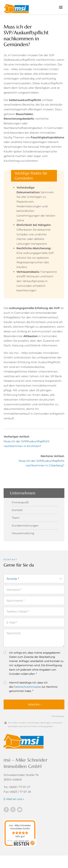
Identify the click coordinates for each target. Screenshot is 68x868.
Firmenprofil (20, 502)
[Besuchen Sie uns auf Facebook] (6, 810)
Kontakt (17, 510)
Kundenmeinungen (25, 526)
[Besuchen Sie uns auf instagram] (13, 810)
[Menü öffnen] (61, 7)
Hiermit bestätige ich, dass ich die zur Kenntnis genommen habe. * (31, 687)
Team (16, 518)
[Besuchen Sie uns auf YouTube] (20, 810)
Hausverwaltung (23, 533)
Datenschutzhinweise (27, 687)
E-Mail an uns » (14, 799)
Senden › (35, 704)
